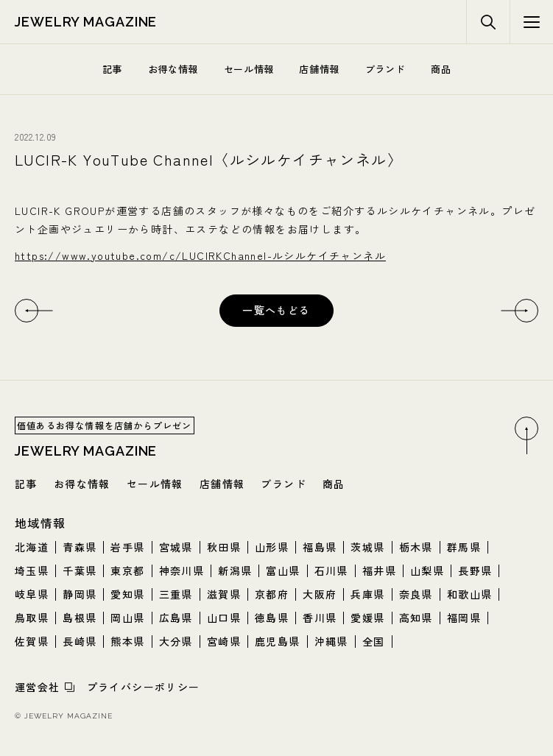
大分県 (176, 641)
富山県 (283, 570)
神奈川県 (182, 570)
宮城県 (176, 547)
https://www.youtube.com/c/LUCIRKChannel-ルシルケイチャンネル (200, 255)
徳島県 (272, 618)
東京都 (127, 570)
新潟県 (235, 570)
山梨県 (427, 570)
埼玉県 (32, 570)
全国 (374, 641)
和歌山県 (470, 594)
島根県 (80, 618)
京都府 (272, 594)
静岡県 (80, 594)
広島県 (176, 618)
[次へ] (526, 311)
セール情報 (249, 69)
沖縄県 (331, 641)
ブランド (385, 69)
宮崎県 (224, 641)
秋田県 (224, 547)
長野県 (475, 570)
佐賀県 (32, 641)
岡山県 (127, 618)
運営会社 (38, 687)
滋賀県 (224, 594)
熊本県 (127, 641)
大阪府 (320, 594)
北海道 (32, 547)
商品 (441, 69)
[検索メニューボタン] (531, 22)
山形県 (272, 547)
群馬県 (464, 547)
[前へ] (27, 311)
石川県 (331, 570)
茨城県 (367, 547)
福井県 (379, 570)
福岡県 (464, 618)
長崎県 (80, 641)
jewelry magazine (86, 22)
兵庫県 (367, 594)
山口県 (224, 618)
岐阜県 (32, 594)
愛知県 (127, 594)
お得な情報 (173, 69)
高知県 (416, 618)
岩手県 (127, 547)
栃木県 (416, 547)
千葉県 (80, 570)
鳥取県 (32, 618)
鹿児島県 (278, 641)
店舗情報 (319, 69)
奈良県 (416, 594)
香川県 (320, 618)
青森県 (80, 547)
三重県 (176, 594)
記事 (112, 69)
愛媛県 (367, 618)
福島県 (320, 547)
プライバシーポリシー (144, 687)
